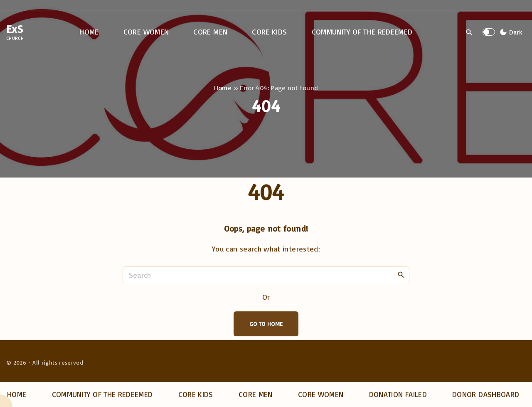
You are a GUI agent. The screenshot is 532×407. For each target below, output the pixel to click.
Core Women (321, 394)
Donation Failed (398, 394)
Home (223, 88)
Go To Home (266, 324)
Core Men (256, 394)
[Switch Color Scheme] (510, 32)
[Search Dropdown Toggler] (469, 32)
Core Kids (196, 394)
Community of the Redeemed (102, 394)
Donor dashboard (486, 394)
